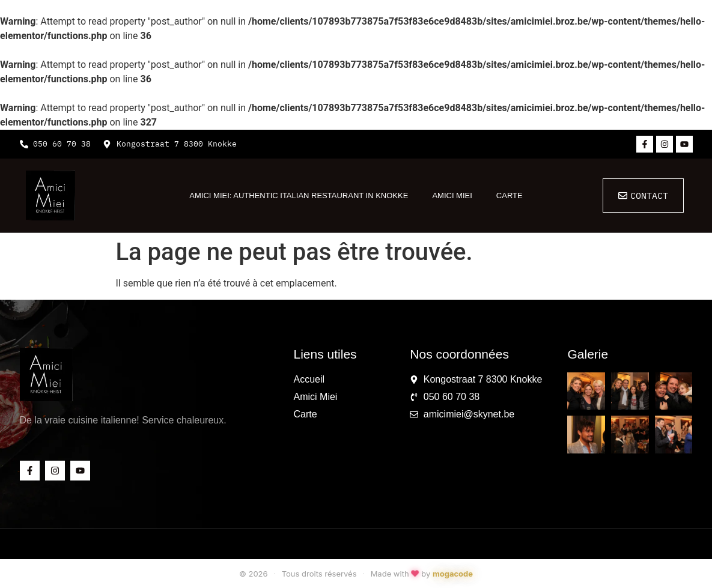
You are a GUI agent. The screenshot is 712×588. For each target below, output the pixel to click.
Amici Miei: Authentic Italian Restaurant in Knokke (299, 195)
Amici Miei (452, 195)
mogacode (453, 574)
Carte (510, 195)
